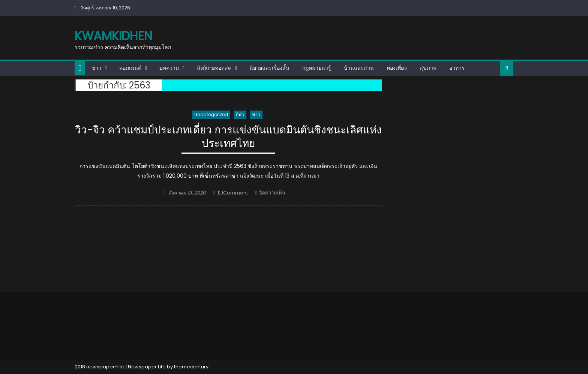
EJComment (233, 193)
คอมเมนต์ (130, 68)
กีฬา (240, 114)
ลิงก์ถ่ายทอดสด (214, 68)
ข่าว (96, 68)
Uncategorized (211, 114)
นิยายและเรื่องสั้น (269, 68)
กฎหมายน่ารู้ (317, 68)
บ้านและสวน (359, 68)
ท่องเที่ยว (397, 68)
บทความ (169, 68)
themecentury (191, 367)
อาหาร (457, 68)
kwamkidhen (113, 36)
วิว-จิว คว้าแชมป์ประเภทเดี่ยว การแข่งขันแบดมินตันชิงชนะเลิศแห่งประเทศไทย (228, 137)
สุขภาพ (428, 68)
